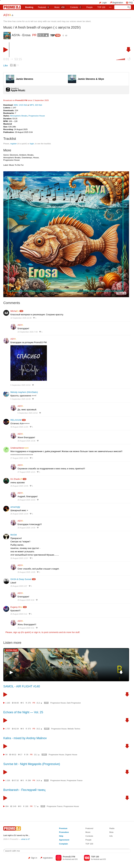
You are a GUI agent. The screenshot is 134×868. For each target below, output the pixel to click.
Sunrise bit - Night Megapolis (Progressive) (32, 764)
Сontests (76, 7)
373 (29, 729)
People (90, 7)
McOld (14, 535)
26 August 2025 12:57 (19, 558)
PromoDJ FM (21, 100)
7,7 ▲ (36, 806)
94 (6, 755)
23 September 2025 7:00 (28, 332)
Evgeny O (16, 607)
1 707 (8, 729)
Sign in (34, 858)
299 (29, 780)
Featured (44, 7)
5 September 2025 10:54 (20, 385)
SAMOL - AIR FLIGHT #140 (22, 686)
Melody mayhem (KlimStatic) (24, 392)
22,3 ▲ (43, 35)
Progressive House (37, 116)
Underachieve (19, 448)
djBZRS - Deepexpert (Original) (66, 667)
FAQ (131, 3)
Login (104, 3)
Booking (29, 7)
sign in (37, 632)
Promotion (64, 832)
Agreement (64, 840)
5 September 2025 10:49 (20, 399)
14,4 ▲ (39, 780)
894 (7, 806)
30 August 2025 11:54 (19, 427)
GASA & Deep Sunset (21, 579)
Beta (111, 832)
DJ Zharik (16, 479)
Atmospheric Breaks (19, 116)
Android (68, 859)
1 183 (8, 703)
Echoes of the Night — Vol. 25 (23, 712)
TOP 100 (101, 7)
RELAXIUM (16, 420)
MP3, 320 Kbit (36, 105)
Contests (89, 836)
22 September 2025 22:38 (21, 318)
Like (6, 66)
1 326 (8, 780)
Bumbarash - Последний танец (24, 790)
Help (61, 836)
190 (27, 806)
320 (46, 703)
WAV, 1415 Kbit (21, 105)
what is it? (26, 839)
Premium (63, 828)
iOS (76, 859)
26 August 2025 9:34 (26, 600)
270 (29, 703)
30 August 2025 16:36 (26, 441)
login (32, 144)
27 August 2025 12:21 (26, 472)
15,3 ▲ (39, 703)
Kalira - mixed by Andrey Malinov (25, 738)
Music (60, 7)
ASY (7, 15)
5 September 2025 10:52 (28, 413)
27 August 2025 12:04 (19, 458)
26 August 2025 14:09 (26, 528)
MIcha (15, 311)
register (13, 144)
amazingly (15, 507)
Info (111, 836)
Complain (64, 844)
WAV (47, 729)
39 (27, 755)
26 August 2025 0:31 (26, 628)
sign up (17, 632)
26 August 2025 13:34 (19, 514)
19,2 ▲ (39, 729)
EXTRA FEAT (12, 650)
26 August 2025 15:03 (26, 500)
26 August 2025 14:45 (19, 486)
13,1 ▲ (37, 755)
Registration (118, 3)
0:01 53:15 (13, 59)
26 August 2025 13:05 (26, 572)
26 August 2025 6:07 (19, 586)
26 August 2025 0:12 (19, 614)
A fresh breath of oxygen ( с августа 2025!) (48, 27)
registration (48, 858)
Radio (112, 828)
